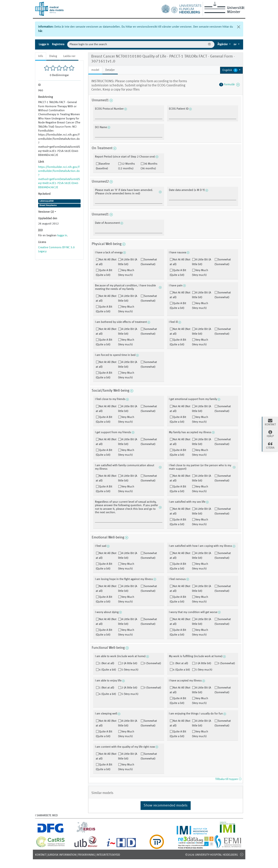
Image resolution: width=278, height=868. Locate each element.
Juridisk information (62, 855)
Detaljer (110, 70)
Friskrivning (86, 855)
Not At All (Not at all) (106, 262)
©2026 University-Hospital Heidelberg (212, 855)
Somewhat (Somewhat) (149, 262)
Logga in (44, 44)
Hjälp (270, 434)
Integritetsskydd (108, 855)
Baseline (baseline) (103, 166)
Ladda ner (69, 56)
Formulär (230, 85)
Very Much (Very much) (126, 273)
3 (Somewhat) (152, 663)
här (40, 31)
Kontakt (41, 855)
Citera (270, 445)
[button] (232, 70)
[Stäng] (239, 27)
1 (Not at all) (107, 663)
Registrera (58, 44)
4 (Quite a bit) (107, 670)
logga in (62, 236)
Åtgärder (223, 44)
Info (41, 56)
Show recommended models (166, 806)
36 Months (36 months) (149, 166)
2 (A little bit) (129, 663)
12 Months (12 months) (126, 166)
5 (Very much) (130, 670)
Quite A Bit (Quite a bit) (104, 273)
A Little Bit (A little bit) (128, 262)
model (95, 70)
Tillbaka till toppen (228, 779)
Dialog (53, 56)
